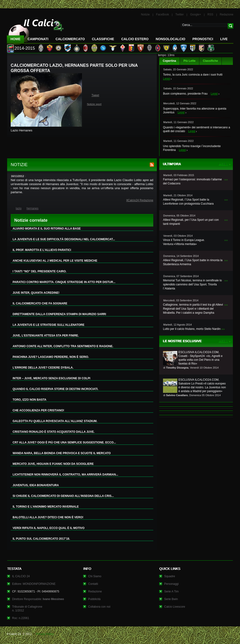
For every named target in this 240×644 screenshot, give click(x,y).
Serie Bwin (171, 599)
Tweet (95, 95)
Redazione (227, 14)
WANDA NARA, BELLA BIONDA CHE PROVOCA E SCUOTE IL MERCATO (62, 453)
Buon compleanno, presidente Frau (185, 94)
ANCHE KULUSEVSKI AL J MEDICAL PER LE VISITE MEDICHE (55, 261)
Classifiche (210, 61)
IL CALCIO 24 (21, 576)
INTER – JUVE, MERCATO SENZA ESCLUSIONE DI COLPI (51, 378)
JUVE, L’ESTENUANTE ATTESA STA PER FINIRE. (46, 336)
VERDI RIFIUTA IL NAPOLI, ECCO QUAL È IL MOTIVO (49, 528)
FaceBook (163, 14)
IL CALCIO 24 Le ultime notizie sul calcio (35, 30)
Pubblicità (94, 599)
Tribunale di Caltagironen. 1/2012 (27, 609)
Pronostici (203, 39)
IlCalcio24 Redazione (140, 200)
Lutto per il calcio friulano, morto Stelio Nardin (192, 329)
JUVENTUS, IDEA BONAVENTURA (36, 485)
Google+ (196, 14)
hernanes (33, 208)
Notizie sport (94, 104)
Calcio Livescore (175, 607)
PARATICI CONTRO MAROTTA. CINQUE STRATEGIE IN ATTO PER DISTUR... (64, 282)
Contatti (93, 584)
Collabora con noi (99, 607)
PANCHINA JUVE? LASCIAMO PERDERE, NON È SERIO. (51, 357)
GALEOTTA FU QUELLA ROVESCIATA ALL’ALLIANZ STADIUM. (55, 421)
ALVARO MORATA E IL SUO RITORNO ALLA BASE (47, 229)
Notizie (145, 14)
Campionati (38, 39)
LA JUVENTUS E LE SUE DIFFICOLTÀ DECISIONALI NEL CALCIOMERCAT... (64, 239)
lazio (19, 208)
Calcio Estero (135, 39)
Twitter (180, 14)
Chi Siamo (95, 576)
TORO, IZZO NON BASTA (29, 400)
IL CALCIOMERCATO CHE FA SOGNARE (40, 303)
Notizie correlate (31, 220)
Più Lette (190, 61)
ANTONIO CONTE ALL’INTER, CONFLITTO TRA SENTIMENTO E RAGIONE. (63, 346)
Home (15, 39)
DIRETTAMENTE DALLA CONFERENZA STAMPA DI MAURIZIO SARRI (59, 314)
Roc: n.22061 (21, 618)
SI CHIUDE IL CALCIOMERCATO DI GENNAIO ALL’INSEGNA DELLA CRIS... (63, 496)
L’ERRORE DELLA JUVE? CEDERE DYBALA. (43, 368)
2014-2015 (25, 48)
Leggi (166, 79)
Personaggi (171, 584)
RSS (210, 14)
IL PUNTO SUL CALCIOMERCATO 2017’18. (41, 539)
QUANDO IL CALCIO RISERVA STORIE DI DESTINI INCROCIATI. (55, 389)
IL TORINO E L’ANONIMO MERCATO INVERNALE (46, 507)
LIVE (224, 39)
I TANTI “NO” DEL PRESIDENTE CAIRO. (40, 271)
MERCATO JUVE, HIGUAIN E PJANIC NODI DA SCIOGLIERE (53, 464)
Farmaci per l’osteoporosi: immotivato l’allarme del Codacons (192, 181)
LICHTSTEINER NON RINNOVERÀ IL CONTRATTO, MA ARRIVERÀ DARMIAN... (65, 475)
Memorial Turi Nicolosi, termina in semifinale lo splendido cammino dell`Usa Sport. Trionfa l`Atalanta (192, 284)
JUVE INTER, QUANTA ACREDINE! (36, 293)
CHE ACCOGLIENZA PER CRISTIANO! (38, 410)
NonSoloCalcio (170, 39)
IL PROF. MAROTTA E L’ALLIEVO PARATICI (42, 250)
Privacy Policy (45, 634)
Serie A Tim (171, 591)
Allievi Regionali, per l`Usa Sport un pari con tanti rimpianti (191, 222)
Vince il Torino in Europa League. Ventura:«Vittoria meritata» (184, 242)
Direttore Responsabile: (38, 599)
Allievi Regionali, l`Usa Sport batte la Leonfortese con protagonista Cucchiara (188, 202)
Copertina (169, 61)
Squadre (170, 576)
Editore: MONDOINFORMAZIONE (34, 584)
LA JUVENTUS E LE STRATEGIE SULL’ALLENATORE (48, 325)
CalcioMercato (70, 39)
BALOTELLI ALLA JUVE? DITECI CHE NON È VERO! (48, 517)
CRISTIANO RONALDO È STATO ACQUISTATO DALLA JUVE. (54, 432)
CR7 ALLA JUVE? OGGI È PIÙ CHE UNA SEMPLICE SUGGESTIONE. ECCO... (64, 442)
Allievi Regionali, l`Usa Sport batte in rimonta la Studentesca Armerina (193, 262)
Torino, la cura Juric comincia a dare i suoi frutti (193, 75)
